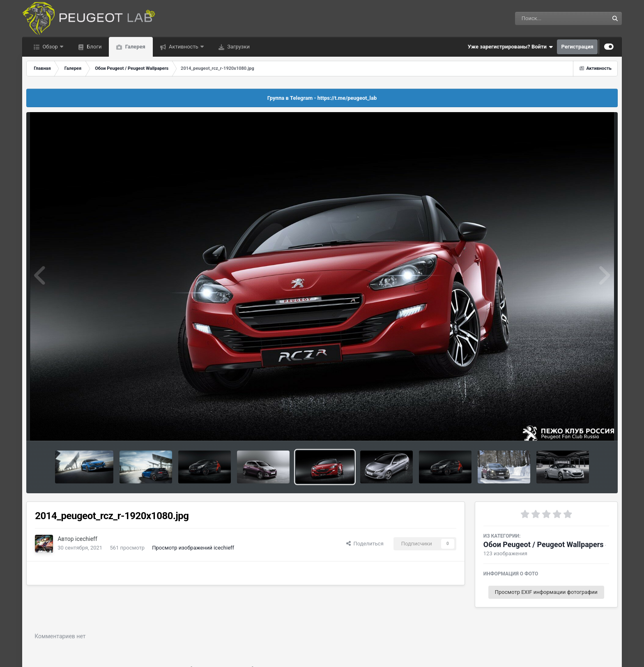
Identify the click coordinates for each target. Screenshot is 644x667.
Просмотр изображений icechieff (193, 548)
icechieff (86, 539)
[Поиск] (547, 18)
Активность (184, 47)
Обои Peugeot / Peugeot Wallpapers (544, 544)
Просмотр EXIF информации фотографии (546, 592)
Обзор (50, 47)
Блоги (93, 47)
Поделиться (365, 544)
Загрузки (238, 47)
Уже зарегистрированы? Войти (511, 47)
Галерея (134, 47)
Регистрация (577, 47)
